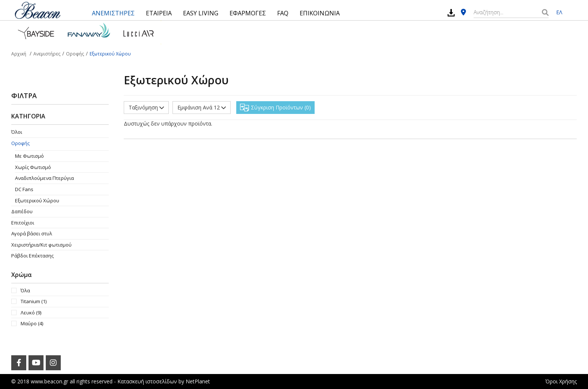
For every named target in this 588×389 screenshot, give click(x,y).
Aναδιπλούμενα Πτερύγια (44, 178)
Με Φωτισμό (29, 156)
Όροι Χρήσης (561, 381)
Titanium (34, 301)
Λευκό (31, 313)
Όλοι (17, 132)
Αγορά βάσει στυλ (32, 233)
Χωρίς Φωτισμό (33, 167)
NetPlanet (198, 381)
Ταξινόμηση (146, 107)
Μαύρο (32, 323)
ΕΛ (559, 12)
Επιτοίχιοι (23, 223)
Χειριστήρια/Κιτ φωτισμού (41, 245)
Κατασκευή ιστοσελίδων (147, 381)
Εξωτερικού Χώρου (37, 200)
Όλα (25, 290)
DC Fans (24, 189)
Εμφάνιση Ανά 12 (202, 107)
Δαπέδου (22, 211)
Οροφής (20, 143)
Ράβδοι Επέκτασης (32, 256)
